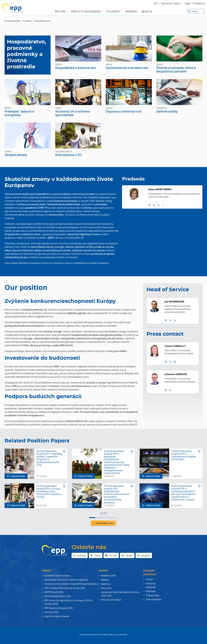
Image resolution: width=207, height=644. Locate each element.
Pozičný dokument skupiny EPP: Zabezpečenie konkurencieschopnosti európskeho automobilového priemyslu (117, 494)
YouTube (111, 555)
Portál (149, 579)
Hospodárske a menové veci (75, 68)
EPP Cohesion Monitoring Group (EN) (65, 588)
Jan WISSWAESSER (174, 302)
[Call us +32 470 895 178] (170, 390)
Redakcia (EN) (108, 576)
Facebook (80, 555)
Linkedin (127, 555)
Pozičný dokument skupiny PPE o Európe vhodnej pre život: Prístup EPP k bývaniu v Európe (49, 491)
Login (187, 3)
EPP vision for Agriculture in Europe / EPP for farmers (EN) (69, 602)
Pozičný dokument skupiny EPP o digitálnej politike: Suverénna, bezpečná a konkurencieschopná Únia (49, 458)
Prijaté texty (153, 595)
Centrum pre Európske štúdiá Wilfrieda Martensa (71, 584)
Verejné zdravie (16, 155)
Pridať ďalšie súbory (103, 523)
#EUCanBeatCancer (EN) (58, 596)
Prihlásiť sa (199, 3)
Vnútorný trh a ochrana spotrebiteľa (72, 113)
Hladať (193, 11)
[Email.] (149, 205)
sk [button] (157, 3)
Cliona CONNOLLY (175, 346)
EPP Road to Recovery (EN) (59, 608)
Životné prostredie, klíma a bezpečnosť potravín (176, 70)
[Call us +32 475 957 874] (170, 362)
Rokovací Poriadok (111, 600)
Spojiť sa (106, 584)
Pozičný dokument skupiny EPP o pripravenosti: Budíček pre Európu (184, 455)
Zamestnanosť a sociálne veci (127, 68)
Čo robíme (27, 21)
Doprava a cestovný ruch (124, 111)
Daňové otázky (167, 111)
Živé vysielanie (154, 599)
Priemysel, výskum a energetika (19, 113)
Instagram (144, 555)
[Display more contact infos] (163, 205)
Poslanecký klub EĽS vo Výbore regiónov (66, 580)
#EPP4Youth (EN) (54, 592)
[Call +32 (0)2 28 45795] (154, 205)
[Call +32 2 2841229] (170, 320)
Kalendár (151, 591)
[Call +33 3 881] (175, 320)
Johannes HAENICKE (176, 374)
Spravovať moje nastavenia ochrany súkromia (120, 594)
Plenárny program (151, 585)
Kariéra (105, 580)
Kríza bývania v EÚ (68, 155)
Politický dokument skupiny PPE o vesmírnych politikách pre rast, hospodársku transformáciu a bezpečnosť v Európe (184, 493)
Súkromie (106, 588)
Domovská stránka (12, 21)
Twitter (96, 555)
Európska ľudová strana (57, 576)
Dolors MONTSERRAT (160, 189)
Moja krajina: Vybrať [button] (172, 3)
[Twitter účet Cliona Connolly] (175, 362)
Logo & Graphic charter (57, 616)
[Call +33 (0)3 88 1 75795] (159, 205)
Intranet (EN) (51, 612)
